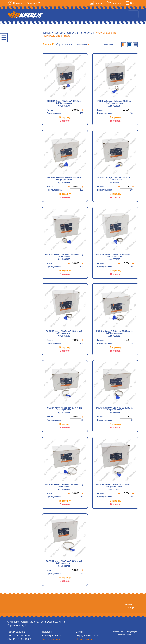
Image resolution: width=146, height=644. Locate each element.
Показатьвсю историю (130, 606)
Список (98, 3)
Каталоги (33, 3)
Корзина (116, 3)
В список (65, 120)
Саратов (18, 3)
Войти (133, 3)
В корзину (65, 117)
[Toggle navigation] (133, 14)
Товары (47, 33)
